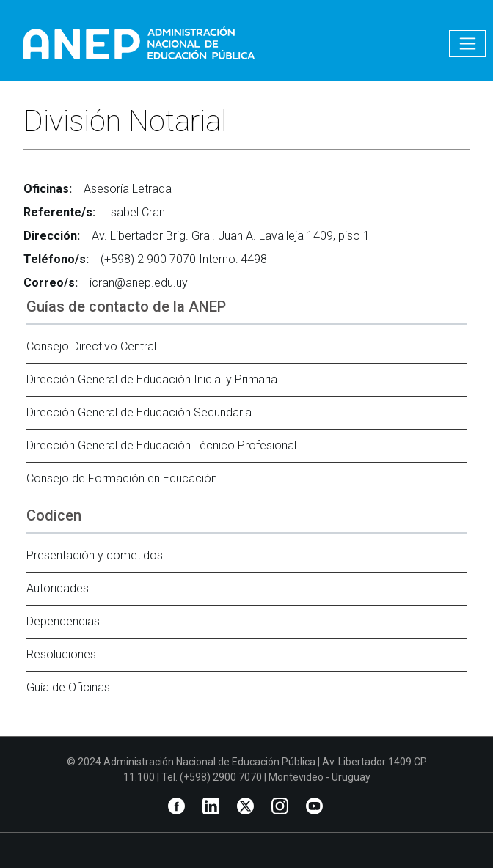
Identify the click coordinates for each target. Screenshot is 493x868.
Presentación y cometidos (95, 555)
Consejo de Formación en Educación (122, 478)
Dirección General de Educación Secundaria (139, 412)
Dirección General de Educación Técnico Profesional (161, 445)
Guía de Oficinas (68, 687)
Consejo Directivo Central (91, 346)
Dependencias (63, 621)
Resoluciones (61, 654)
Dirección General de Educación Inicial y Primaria (152, 379)
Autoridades (58, 588)
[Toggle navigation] (467, 44)
